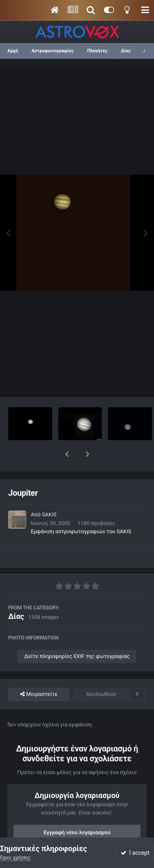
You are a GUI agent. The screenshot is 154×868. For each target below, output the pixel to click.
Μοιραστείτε (39, 673)
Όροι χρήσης (15, 857)
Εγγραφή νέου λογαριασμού (77, 811)
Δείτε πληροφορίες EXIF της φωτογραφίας (77, 635)
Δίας (16, 595)
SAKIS (49, 493)
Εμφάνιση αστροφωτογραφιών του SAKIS (81, 510)
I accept (135, 853)
